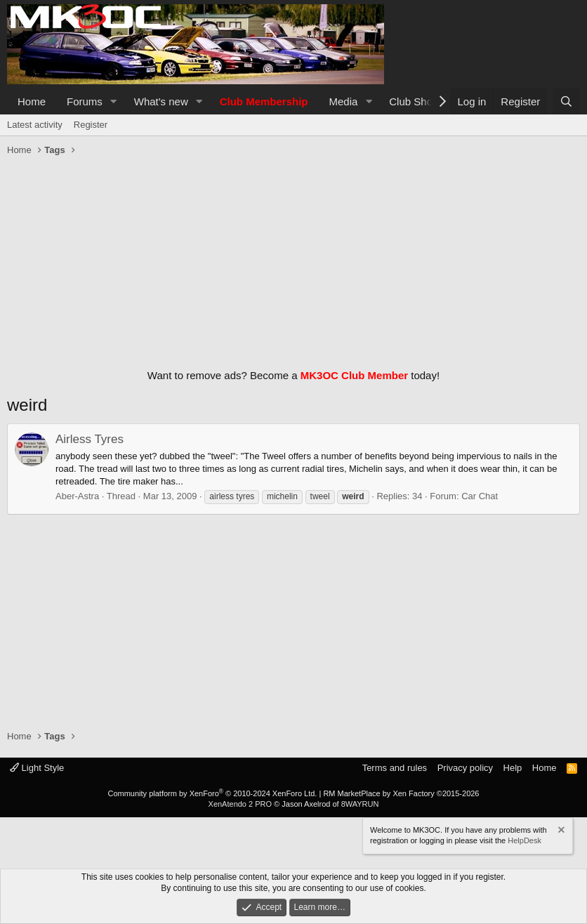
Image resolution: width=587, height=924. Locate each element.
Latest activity (35, 125)
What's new (161, 101)
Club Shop (414, 101)
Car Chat (480, 496)
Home (32, 101)
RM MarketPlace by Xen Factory (401, 793)
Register (91, 125)
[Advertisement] (293, 259)
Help (513, 768)
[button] (114, 101)
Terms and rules (395, 768)
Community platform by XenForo (212, 793)
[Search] (566, 101)
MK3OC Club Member (354, 375)
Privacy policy (465, 768)
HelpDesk (525, 840)
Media (344, 101)
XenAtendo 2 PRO (240, 804)
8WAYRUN (360, 804)
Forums (85, 101)
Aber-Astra (77, 496)
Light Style (37, 768)
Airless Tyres (90, 439)
